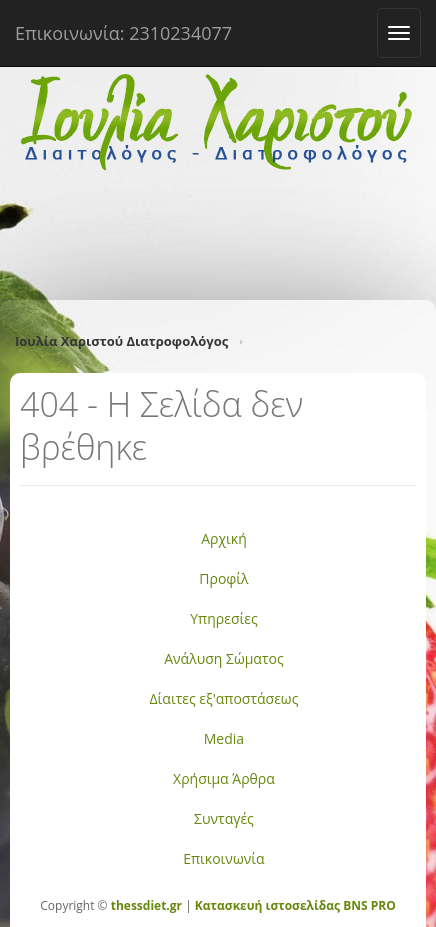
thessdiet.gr (146, 905)
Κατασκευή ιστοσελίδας (267, 905)
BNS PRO (368, 905)
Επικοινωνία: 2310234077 (123, 33)
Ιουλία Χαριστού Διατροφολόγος (121, 341)
